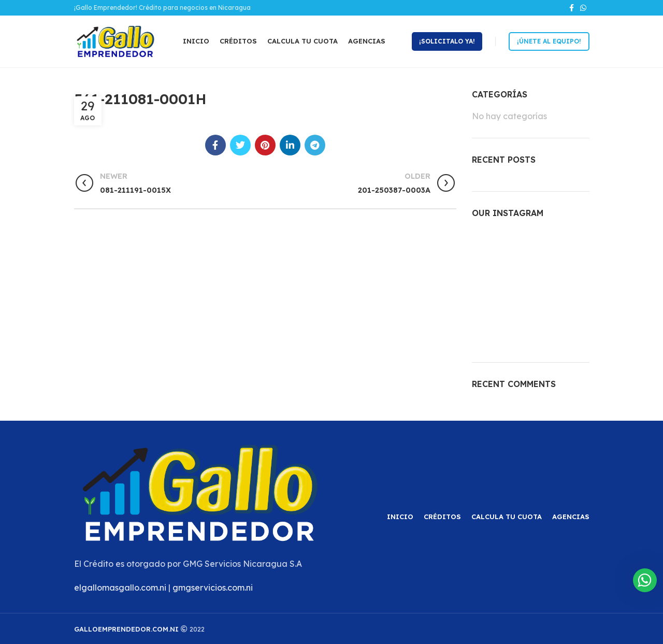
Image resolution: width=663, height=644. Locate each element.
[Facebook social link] (572, 8)
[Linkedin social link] (290, 145)
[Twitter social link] (240, 145)
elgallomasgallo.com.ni (120, 588)
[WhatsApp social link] (583, 8)
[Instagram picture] (490, 248)
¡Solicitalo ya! (447, 41)
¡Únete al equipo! (549, 41)
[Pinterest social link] (265, 145)
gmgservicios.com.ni (213, 588)
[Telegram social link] (315, 145)
